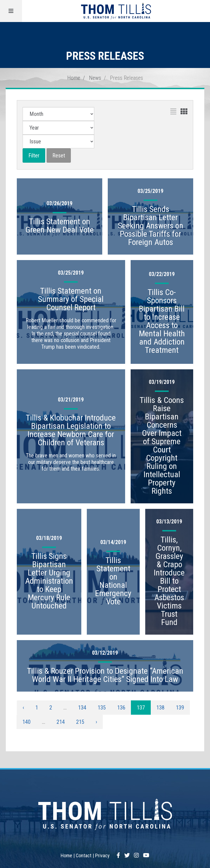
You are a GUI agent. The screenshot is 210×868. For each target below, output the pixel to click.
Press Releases (126, 78)
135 (102, 708)
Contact (84, 855)
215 (80, 722)
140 (26, 722)
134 (82, 708)
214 (61, 722)
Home (74, 78)
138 (160, 708)
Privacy (102, 855)
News (95, 78)
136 (121, 708)
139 (180, 708)
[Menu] (11, 11)
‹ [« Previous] (23, 708)
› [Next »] (96, 722)
